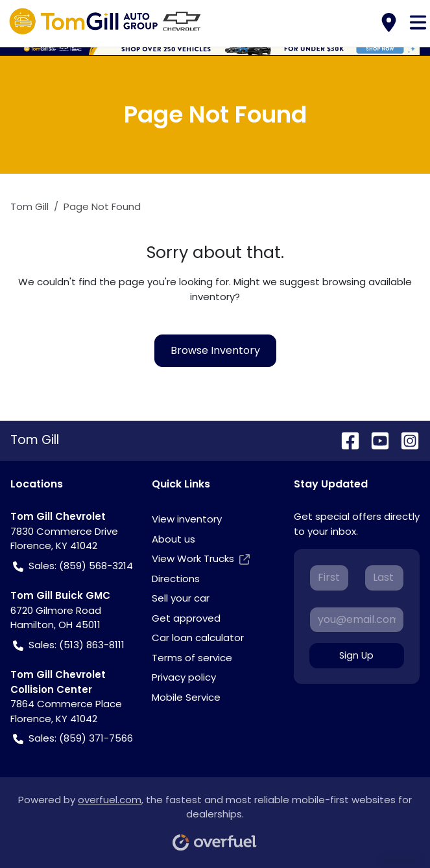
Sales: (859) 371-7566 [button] (73, 739)
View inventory (187, 519)
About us (173, 539)
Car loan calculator (198, 638)
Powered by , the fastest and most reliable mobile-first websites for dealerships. (215, 818)
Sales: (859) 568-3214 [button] (73, 566)
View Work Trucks (201, 559)
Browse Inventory (215, 350)
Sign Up (356, 655)
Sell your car (181, 598)
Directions (176, 579)
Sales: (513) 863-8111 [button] (69, 645)
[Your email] (357, 620)
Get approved (186, 618)
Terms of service (192, 658)
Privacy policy (184, 677)
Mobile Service (186, 697)
